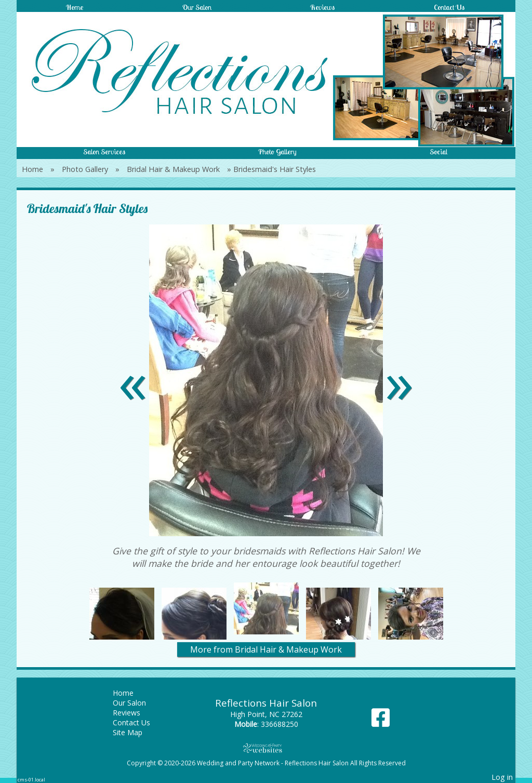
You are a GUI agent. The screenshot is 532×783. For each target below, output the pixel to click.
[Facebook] (381, 721)
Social (438, 152)
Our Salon (197, 7)
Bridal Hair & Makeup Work (173, 169)
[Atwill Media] (266, 748)
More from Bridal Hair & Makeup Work (266, 649)
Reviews (322, 7)
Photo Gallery (277, 152)
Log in (502, 777)
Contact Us (449, 7)
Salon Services (104, 152)
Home (75, 7)
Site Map (135, 732)
